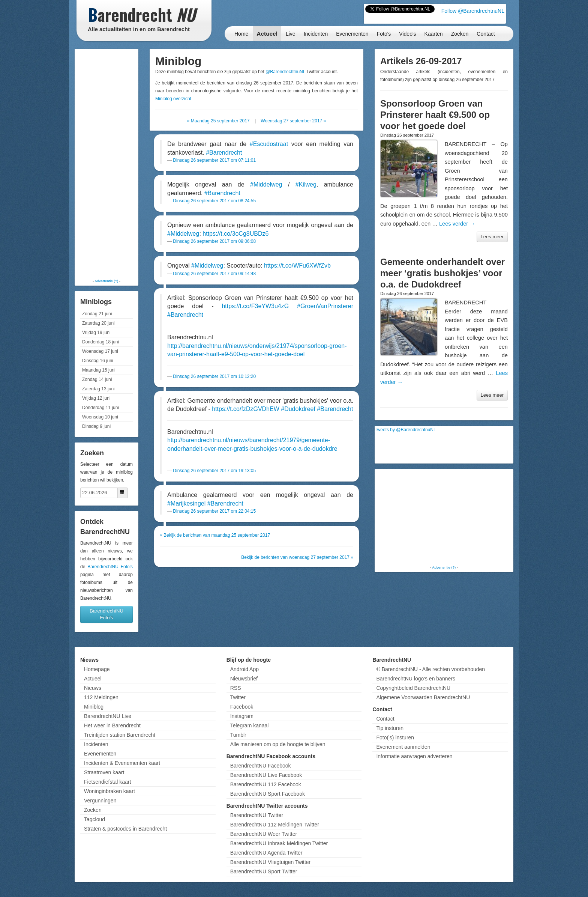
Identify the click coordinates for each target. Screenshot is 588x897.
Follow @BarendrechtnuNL (473, 11)
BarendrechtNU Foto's (110, 567)
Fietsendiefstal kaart (107, 782)
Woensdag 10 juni (100, 417)
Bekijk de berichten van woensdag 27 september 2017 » (297, 557)
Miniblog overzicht (173, 99)
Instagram (242, 716)
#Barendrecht (224, 153)
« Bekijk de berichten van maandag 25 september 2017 (215, 535)
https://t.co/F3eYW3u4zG (255, 306)
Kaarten (434, 34)
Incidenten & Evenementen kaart (122, 763)
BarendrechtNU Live (108, 716)
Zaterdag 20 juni (98, 323)
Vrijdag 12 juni (96, 398)
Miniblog (94, 707)
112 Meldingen (101, 697)
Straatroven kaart (104, 772)
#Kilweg (306, 184)
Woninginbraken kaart (109, 791)
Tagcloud (94, 819)
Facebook (242, 707)
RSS (236, 688)
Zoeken (460, 34)
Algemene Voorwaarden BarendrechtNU (423, 697)
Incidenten (316, 34)
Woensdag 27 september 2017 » (293, 121)
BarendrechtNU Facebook (261, 766)
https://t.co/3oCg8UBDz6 (235, 234)
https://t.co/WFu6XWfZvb (297, 266)
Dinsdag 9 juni (96, 426)
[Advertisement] (106, 163)
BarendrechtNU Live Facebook (266, 775)
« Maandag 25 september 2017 (218, 121)
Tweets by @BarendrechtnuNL (405, 430)
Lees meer (492, 237)
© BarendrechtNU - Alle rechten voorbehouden (430, 669)
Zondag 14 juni (97, 379)
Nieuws (93, 688)
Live (291, 34)
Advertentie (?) (106, 281)
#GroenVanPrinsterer (325, 306)
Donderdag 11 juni (100, 408)
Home (241, 34)
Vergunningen (100, 801)
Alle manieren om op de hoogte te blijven (278, 744)
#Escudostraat (269, 144)
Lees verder (457, 224)
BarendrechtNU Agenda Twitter (266, 853)
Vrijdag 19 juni (96, 333)
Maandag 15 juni (99, 370)
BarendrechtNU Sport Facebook (268, 794)
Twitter (238, 697)
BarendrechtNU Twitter (257, 815)
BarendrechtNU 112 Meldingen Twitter (275, 825)
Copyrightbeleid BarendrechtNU (413, 688)
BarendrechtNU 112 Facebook (266, 784)
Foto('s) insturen (395, 737)
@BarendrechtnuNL (285, 72)
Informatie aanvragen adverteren (414, 756)
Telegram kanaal (250, 725)
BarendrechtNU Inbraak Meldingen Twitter (279, 843)
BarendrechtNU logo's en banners (415, 679)
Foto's (384, 34)
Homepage (97, 669)
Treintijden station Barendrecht (120, 735)
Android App (244, 669)
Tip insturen (390, 728)
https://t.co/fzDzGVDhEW (246, 409)
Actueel (267, 34)
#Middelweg (266, 184)
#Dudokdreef (298, 409)
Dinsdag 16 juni (98, 361)
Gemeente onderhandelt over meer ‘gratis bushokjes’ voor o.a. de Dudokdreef (442, 273)
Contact (486, 34)
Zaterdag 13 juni (98, 389)
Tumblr (238, 735)
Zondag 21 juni (97, 314)
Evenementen (352, 34)
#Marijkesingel (186, 503)
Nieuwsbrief (244, 679)
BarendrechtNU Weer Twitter (264, 834)
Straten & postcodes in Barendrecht (125, 829)
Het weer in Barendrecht (112, 725)
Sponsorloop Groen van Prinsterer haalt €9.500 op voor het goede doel (435, 115)
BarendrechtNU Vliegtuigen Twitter (271, 862)
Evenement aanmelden (403, 747)
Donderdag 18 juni (100, 342)
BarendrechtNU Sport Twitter (264, 871)
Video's (407, 34)
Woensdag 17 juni (100, 351)
